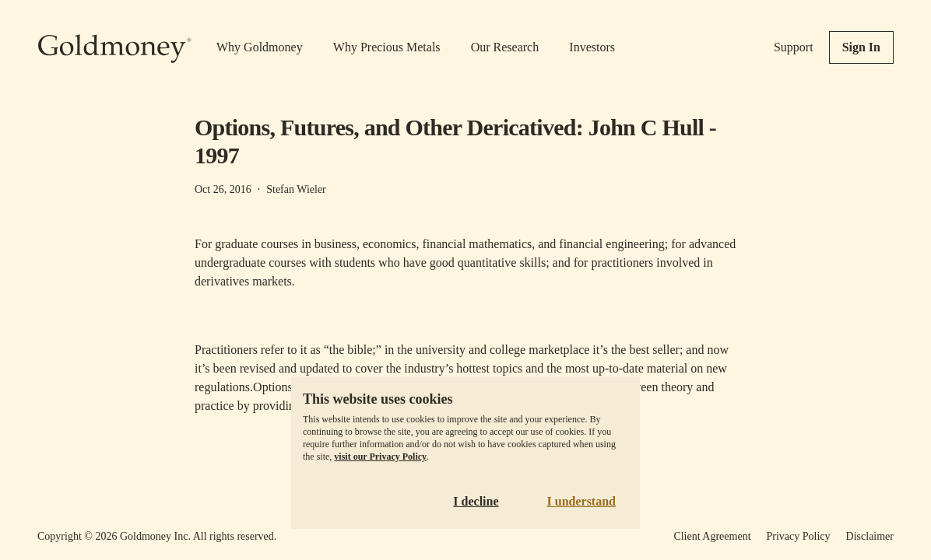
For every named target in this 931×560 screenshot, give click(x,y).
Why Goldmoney (260, 47)
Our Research (505, 47)
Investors (592, 47)
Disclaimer (870, 536)
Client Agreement (712, 536)
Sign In (861, 47)
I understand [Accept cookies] (581, 501)
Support (794, 47)
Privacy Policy (799, 536)
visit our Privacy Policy (380, 457)
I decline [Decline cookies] (476, 501)
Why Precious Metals (387, 47)
